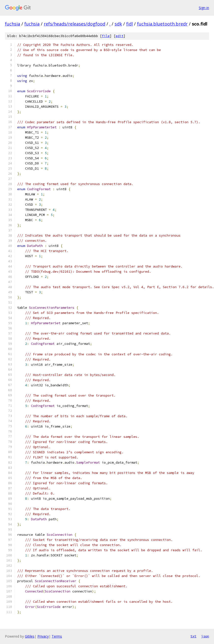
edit (120, 36)
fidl (130, 24)
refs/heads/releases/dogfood (75, 24)
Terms (57, 636)
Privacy (43, 636)
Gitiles (30, 636)
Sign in (204, 8)
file (106, 36)
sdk (118, 24)
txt (193, 636)
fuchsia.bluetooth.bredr (162, 24)
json (205, 636)
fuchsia (13, 24)
